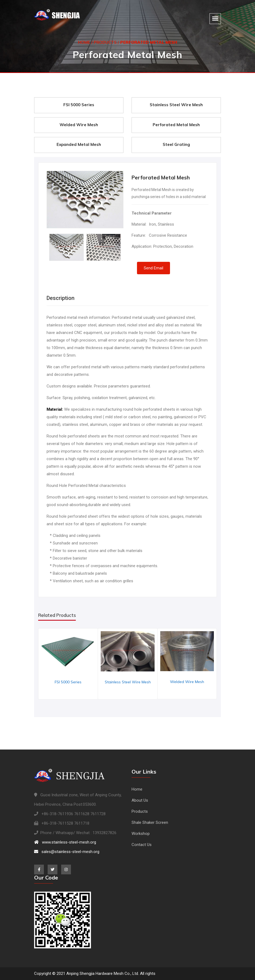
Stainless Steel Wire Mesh (176, 105)
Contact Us (142, 845)
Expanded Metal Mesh (79, 144)
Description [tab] (61, 298)
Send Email (153, 268)
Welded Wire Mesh (79, 125)
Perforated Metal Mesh (176, 125)
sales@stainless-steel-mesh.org (67, 852)
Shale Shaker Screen (150, 822)
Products (105, 41)
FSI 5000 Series (79, 105)
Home (84, 41)
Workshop (141, 834)
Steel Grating (176, 144)
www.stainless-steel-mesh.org (65, 842)
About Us (140, 800)
